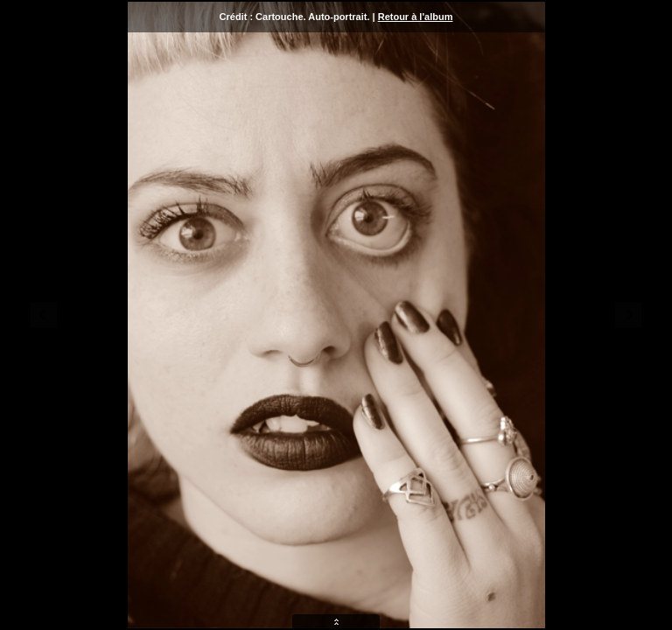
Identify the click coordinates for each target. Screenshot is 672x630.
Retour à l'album (416, 17)
